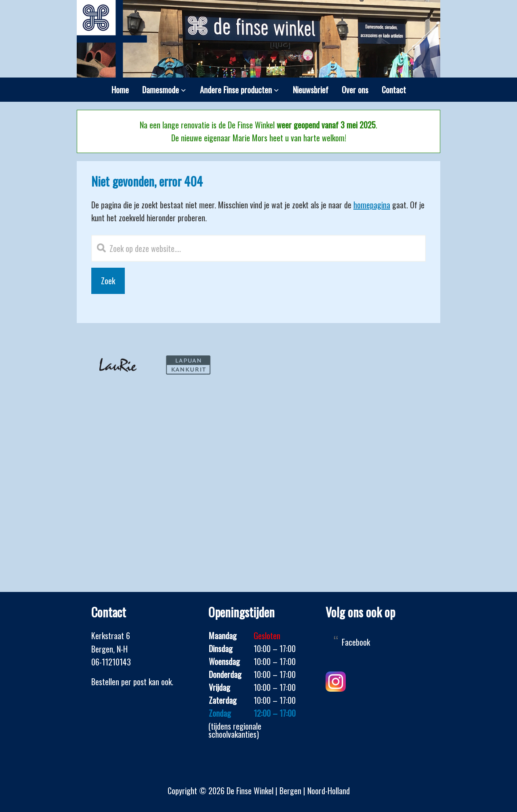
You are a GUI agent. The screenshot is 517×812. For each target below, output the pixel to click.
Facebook (356, 642)
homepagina (372, 205)
